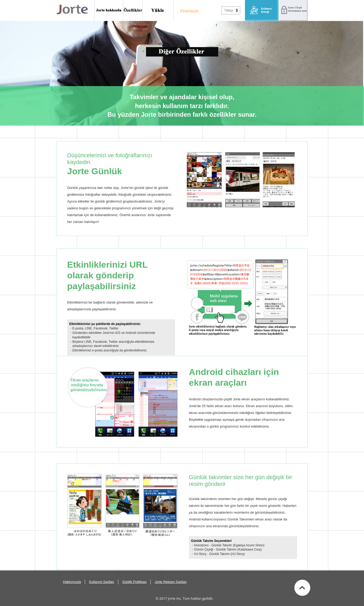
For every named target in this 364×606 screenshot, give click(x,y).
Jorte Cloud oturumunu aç (293, 10)
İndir (158, 10)
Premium (188, 10)
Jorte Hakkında (109, 10)
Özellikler (133, 10)
